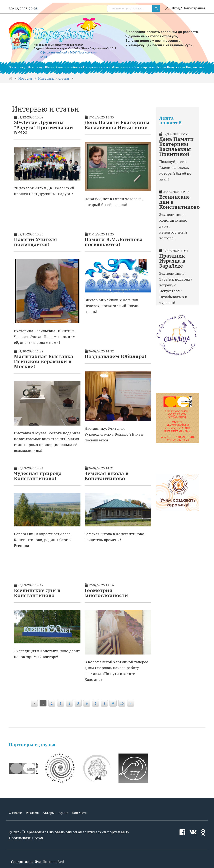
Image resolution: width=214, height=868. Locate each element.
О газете (15, 813)
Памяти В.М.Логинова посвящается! (114, 242)
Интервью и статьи (97, 67)
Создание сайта (26, 862)
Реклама (32, 813)
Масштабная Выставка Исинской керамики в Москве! (44, 361)
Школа (50, 67)
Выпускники (176, 67)
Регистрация (195, 8)
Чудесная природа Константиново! (38, 476)
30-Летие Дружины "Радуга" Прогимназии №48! (44, 127)
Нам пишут (36, 67)
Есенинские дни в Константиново (37, 593)
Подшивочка (195, 67)
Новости (25, 78)
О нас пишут (18, 67)
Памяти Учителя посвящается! (36, 242)
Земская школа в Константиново (107, 476)
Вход (176, 8)
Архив (63, 813)
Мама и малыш (122, 67)
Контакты (80, 813)
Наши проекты (145, 67)
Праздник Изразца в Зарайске (172, 261)
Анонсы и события (69, 67)
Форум (161, 67)
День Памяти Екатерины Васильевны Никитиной (117, 125)
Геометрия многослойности (106, 593)
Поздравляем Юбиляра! (116, 356)
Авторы (49, 813)
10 (122, 703)
